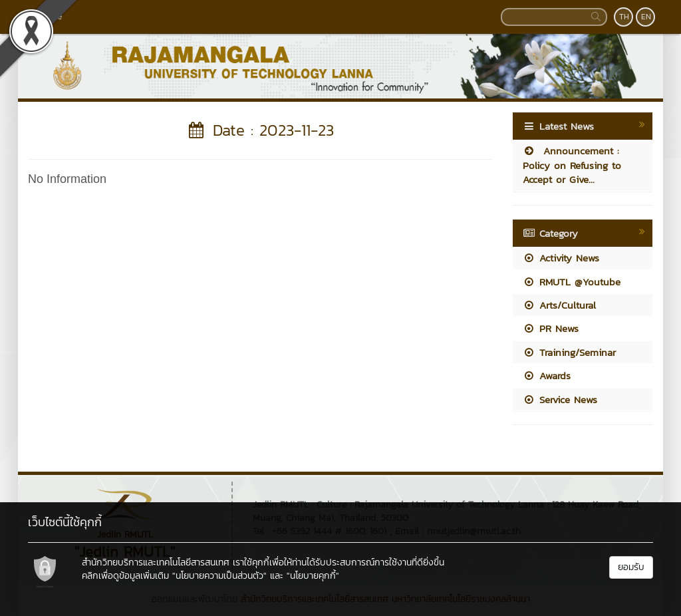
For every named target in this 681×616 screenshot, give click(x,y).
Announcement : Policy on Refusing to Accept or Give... (572, 165)
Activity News (561, 258)
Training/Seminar (569, 352)
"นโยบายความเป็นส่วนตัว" (219, 576)
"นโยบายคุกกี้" (313, 576)
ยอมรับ (631, 567)
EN (646, 17)
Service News (560, 399)
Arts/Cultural (559, 305)
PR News (551, 328)
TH (624, 17)
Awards (547, 376)
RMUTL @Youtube (572, 282)
